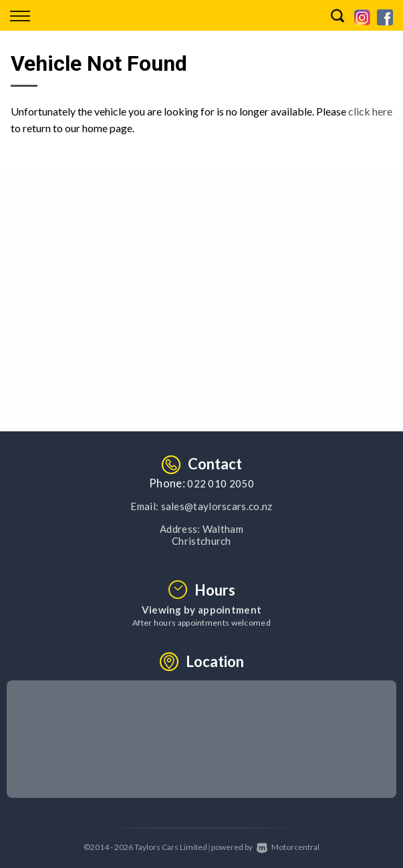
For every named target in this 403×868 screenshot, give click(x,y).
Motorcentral (288, 847)
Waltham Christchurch (208, 535)
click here (370, 111)
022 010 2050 (221, 483)
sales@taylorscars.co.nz (217, 506)
